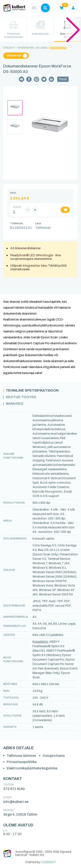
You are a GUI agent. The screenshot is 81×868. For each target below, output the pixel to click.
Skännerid (58, 48)
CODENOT (48, 862)
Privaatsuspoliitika (22, 762)
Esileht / (10, 48)
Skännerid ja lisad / (33, 48)
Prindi (63, 79)
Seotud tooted (21, 397)
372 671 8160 (14, 789)
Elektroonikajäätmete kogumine (32, 768)
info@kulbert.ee (16, 802)
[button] (73, 29)
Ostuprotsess (54, 756)
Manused (15, 404)
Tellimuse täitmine (21, 756)
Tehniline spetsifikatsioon (32, 391)
